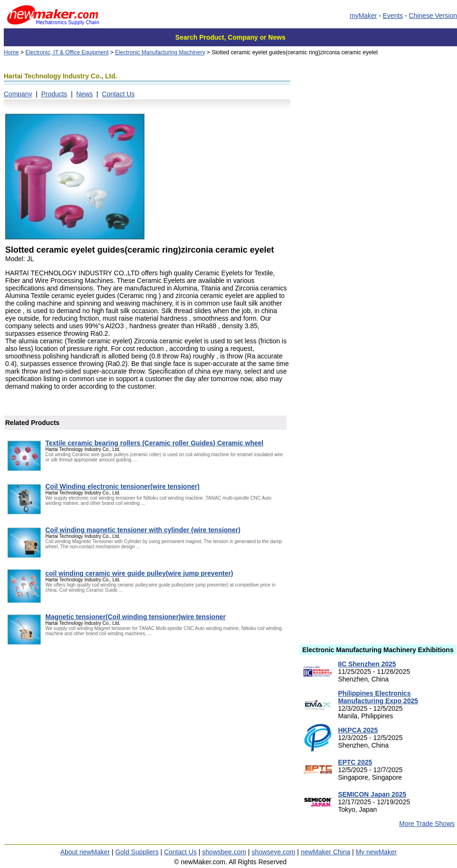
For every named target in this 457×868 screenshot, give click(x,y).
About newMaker (85, 852)
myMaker (364, 16)
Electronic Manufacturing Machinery (160, 52)
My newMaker (376, 852)
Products (54, 94)
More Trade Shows (427, 824)
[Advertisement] (378, 205)
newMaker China (326, 852)
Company (18, 94)
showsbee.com (224, 852)
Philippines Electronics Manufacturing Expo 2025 (378, 697)
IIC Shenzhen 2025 (367, 664)
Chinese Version (433, 16)
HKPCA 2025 (358, 730)
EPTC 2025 (355, 762)
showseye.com (274, 852)
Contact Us (118, 94)
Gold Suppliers (137, 852)
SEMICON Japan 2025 (372, 794)
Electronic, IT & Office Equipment (67, 52)
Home (11, 52)
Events (393, 16)
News (85, 94)
